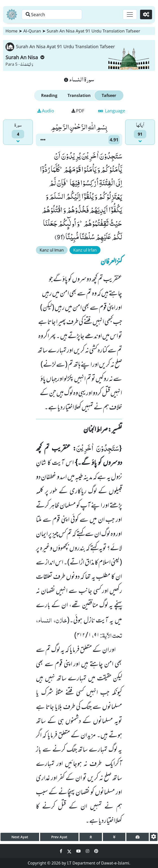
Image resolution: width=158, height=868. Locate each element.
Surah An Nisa (25, 57)
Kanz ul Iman (52, 250)
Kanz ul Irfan (85, 250)
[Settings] (146, 14)
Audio (46, 111)
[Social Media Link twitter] (70, 851)
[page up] (91, 837)
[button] (43, 140)
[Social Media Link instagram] (88, 851)
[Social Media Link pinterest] (96, 851)
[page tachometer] (138, 837)
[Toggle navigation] (130, 14)
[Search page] (53, 14)
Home (11, 31)
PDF (78, 111)
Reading (49, 95)
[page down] (114, 837)
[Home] (12, 14)
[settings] (154, 837)
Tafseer (109, 95)
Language (112, 111)
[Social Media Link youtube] (79, 851)
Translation (79, 95)
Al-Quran (32, 31)
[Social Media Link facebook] (62, 851)
